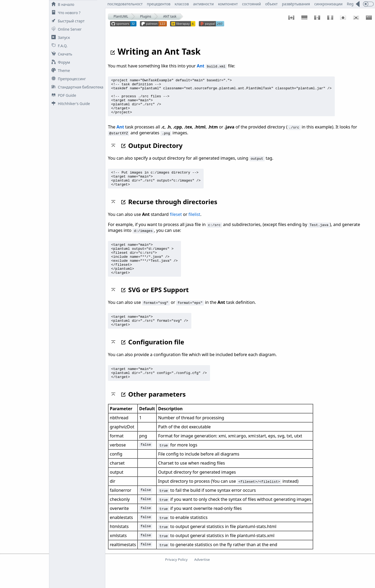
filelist (194, 225)
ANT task (170, 16)
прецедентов (159, 4)
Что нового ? (65, 13)
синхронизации (328, 4)
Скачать (61, 54)
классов (182, 4)
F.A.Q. (58, 46)
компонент (228, 4)
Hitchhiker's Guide (70, 104)
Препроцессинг (68, 79)
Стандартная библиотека (76, 87)
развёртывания (296, 4)
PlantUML (121, 16)
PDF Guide (63, 95)
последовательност (125, 4)
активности (203, 4)
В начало (62, 4)
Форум (60, 62)
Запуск (60, 37)
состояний (251, 4)
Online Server (65, 29)
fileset (176, 225)
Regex (352, 4)
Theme (60, 71)
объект (271, 4)
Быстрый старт (67, 21)
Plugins (146, 16)
